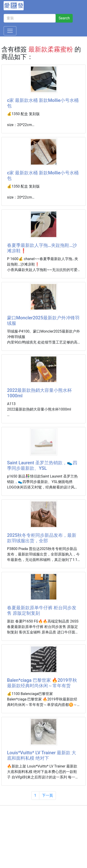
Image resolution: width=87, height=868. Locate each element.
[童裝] (30, 18)
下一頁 (47, 795)
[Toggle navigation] (10, 31)
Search (64, 18)
